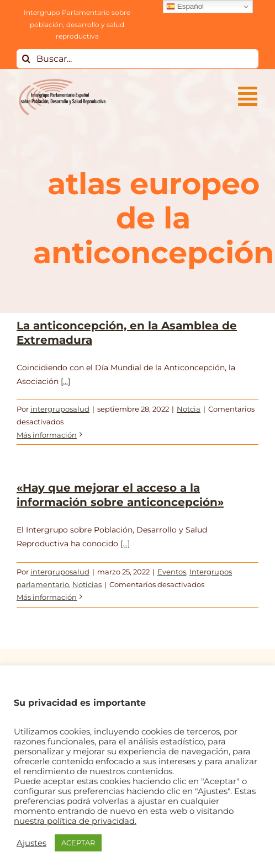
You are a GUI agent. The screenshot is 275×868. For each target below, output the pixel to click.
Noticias (87, 584)
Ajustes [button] (31, 843)
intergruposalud (60, 409)
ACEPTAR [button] (78, 843)
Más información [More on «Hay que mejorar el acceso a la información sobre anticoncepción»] (47, 597)
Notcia (189, 409)
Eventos (172, 572)
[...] (65, 381)
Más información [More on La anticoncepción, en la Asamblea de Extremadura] (47, 435)
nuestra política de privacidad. (75, 821)
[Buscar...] (137, 59)
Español (185, 7)
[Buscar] (26, 59)
